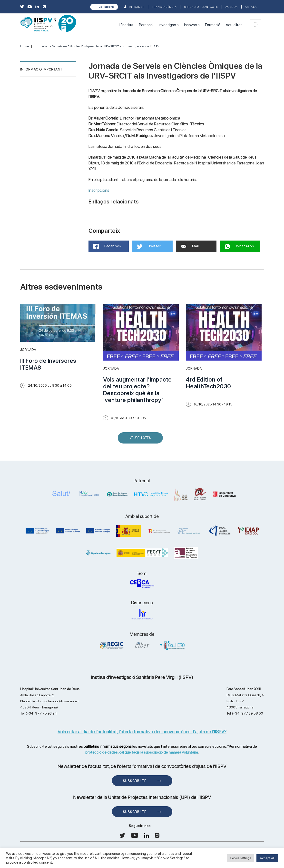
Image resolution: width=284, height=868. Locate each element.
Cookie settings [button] (240, 858)
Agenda (232, 7)
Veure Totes (141, 440)
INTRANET (137, 7)
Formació (213, 25)
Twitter (149, 246)
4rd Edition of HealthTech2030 (209, 383)
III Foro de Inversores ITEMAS (48, 364)
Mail (190, 246)
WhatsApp (240, 246)
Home (25, 46)
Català (251, 7)
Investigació (169, 25)
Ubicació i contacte (201, 7)
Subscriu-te (135, 781)
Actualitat (234, 25)
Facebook (107, 246)
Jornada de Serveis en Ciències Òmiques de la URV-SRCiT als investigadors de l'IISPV (97, 46)
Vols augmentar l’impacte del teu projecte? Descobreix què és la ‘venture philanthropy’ (137, 390)
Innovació (192, 25)
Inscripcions (99, 190)
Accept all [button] (267, 858)
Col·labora (106, 7)
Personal (146, 25)
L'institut (127, 25)
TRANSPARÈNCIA (164, 7)
